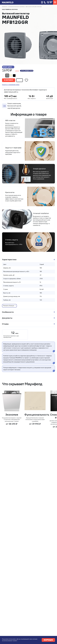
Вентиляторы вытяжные (34, 7)
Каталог (5, 7)
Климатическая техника (16, 7)
